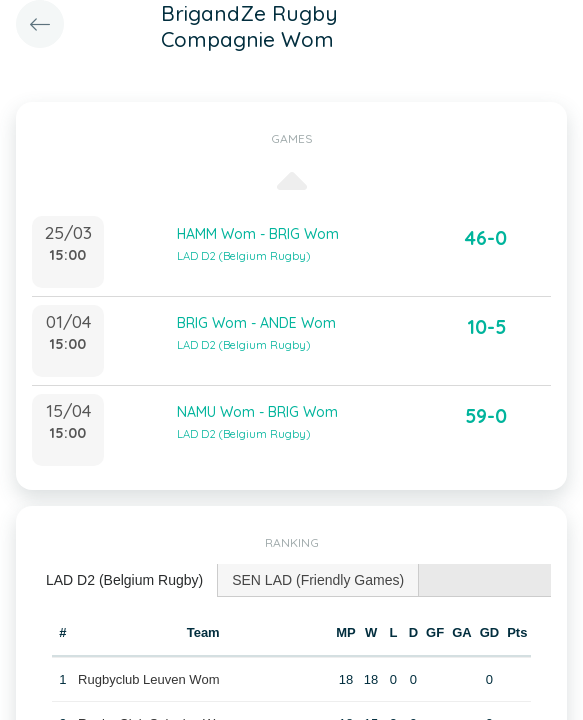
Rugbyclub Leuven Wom (148, 679)
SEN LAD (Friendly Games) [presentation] (318, 580)
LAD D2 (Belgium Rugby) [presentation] (124, 580)
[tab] (125, 580)
